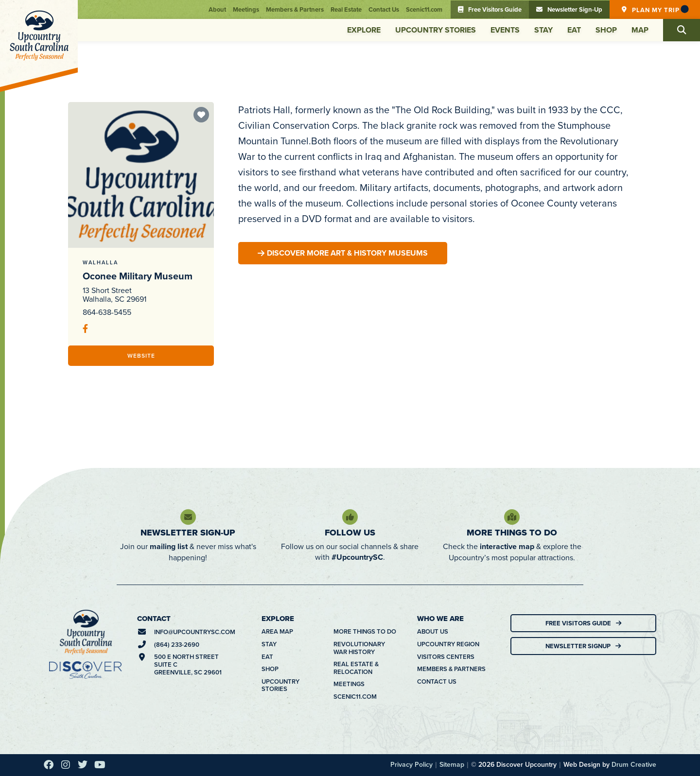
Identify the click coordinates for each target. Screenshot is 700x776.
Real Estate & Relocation (356, 668)
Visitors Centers (446, 657)
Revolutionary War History (359, 648)
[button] (682, 30)
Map (640, 30)
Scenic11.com (424, 9)
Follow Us (350, 533)
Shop (606, 30)
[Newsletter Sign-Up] (188, 517)
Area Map (277, 632)
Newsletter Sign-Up (188, 533)
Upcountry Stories (436, 30)
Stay (543, 30)
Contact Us (384, 9)
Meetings (246, 9)
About (217, 9)
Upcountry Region (448, 644)
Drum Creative (634, 764)
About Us (433, 632)
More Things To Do (512, 533)
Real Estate (346, 9)
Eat (574, 30)
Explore (364, 30)
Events (505, 30)
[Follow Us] (350, 517)
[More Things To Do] (512, 517)
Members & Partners (295, 9)
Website (141, 355)
